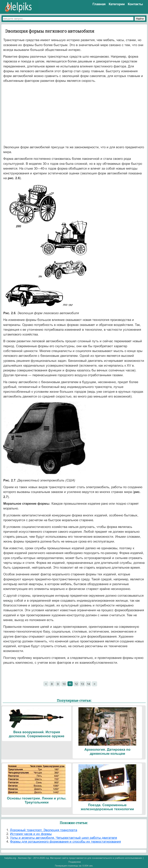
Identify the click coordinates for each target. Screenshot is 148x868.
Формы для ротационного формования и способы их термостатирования (65, 842)
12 (76, 684)
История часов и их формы (31, 834)
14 (88, 684)
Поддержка (75, 862)
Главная (99, 4)
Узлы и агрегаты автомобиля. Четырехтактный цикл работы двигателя (63, 838)
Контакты (135, 4)
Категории (117, 4)
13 (82, 684)
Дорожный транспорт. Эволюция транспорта (44, 830)
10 (64, 684)
